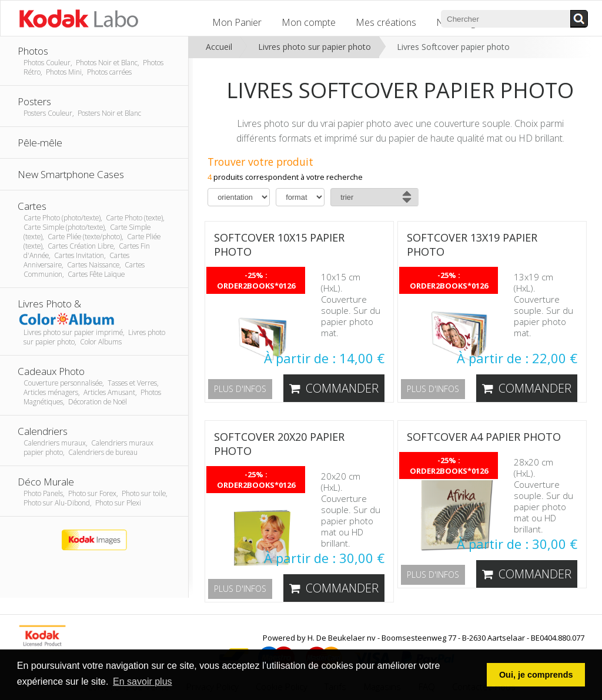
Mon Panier (237, 22)
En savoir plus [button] (143, 681)
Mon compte (309, 22)
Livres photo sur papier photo (315, 47)
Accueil (219, 47)
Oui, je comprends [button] (536, 675)
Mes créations (386, 22)
